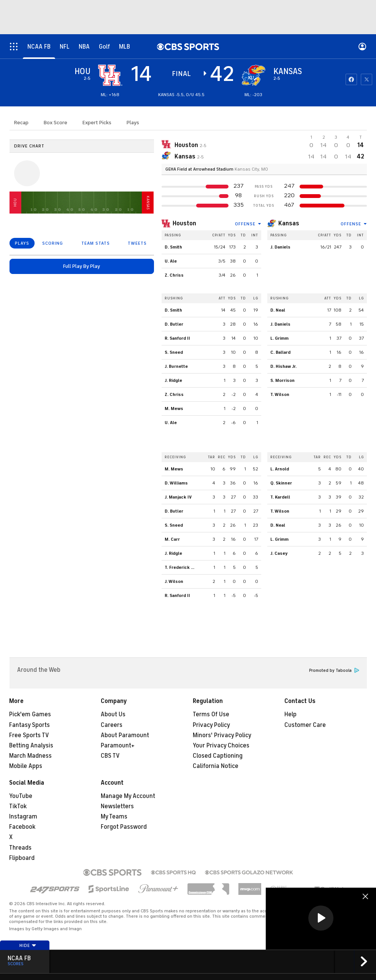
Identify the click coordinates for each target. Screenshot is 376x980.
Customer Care (305, 725)
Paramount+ (118, 746)
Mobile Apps (26, 766)
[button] (321, 918)
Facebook (22, 827)
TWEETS (137, 243)
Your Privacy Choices (221, 746)
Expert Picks (97, 123)
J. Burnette (176, 366)
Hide (28, 945)
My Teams (114, 817)
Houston (184, 223)
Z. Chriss (174, 275)
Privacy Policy (211, 725)
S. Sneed (174, 352)
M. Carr (172, 539)
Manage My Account (128, 796)
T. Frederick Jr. (180, 567)
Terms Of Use (211, 714)
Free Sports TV (29, 735)
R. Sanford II (177, 338)
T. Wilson (280, 394)
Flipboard (22, 858)
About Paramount (125, 735)
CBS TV (110, 756)
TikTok (18, 806)
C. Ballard (280, 352)
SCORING (53, 243)
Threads (20, 848)
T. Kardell (280, 497)
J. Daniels (280, 247)
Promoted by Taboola (334, 670)
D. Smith (173, 247)
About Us (113, 714)
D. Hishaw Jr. (283, 366)
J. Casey (279, 553)
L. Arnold (280, 469)
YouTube (21, 796)
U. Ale (171, 261)
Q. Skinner (281, 483)
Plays (133, 123)
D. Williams (176, 483)
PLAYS (22, 243)
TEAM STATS (96, 243)
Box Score (56, 123)
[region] (321, 919)
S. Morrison (282, 380)
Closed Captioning (218, 756)
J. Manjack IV (178, 497)
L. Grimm (279, 338)
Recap (21, 123)
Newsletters (117, 806)
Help (290, 714)
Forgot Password (124, 827)
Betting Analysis (31, 746)
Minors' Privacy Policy (222, 735)
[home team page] (254, 75)
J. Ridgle (173, 380)
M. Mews (174, 408)
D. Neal (278, 310)
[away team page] (110, 75)
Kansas (289, 223)
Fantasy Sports (29, 725)
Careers (112, 725)
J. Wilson (174, 581)
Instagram (23, 817)
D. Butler (174, 324)
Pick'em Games (30, 714)
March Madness (30, 756)
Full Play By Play (82, 266)
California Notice (216, 766)
